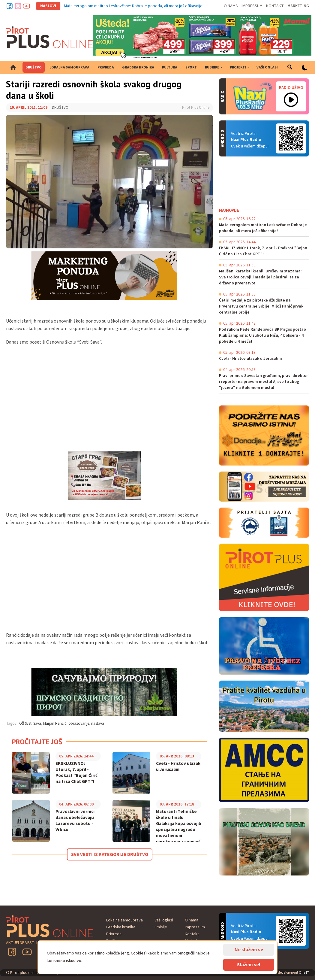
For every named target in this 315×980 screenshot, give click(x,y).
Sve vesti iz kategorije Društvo (110, 854)
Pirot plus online (49, 37)
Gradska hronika (138, 67)
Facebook (10, 6)
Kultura (170, 67)
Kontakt (275, 6)
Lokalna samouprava (69, 67)
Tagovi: (12, 724)
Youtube (26, 6)
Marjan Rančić (55, 724)
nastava (98, 724)
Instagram (18, 6)
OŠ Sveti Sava (30, 724)
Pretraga (290, 67)
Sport (191, 67)
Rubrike (212, 67)
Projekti (238, 67)
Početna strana (13, 67)
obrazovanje (79, 724)
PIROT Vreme (264, 182)
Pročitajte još (37, 742)
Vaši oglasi (267, 67)
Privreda (106, 67)
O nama (231, 6)
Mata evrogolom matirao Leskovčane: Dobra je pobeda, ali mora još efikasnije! (134, 6)
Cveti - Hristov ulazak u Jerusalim (178, 767)
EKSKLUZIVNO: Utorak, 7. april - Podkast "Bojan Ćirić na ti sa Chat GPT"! (76, 773)
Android (291, 138)
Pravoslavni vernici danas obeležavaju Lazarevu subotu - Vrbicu (75, 821)
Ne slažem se (249, 950)
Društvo (34, 67)
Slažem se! (249, 965)
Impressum (252, 6)
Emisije (161, 927)
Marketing (298, 6)
